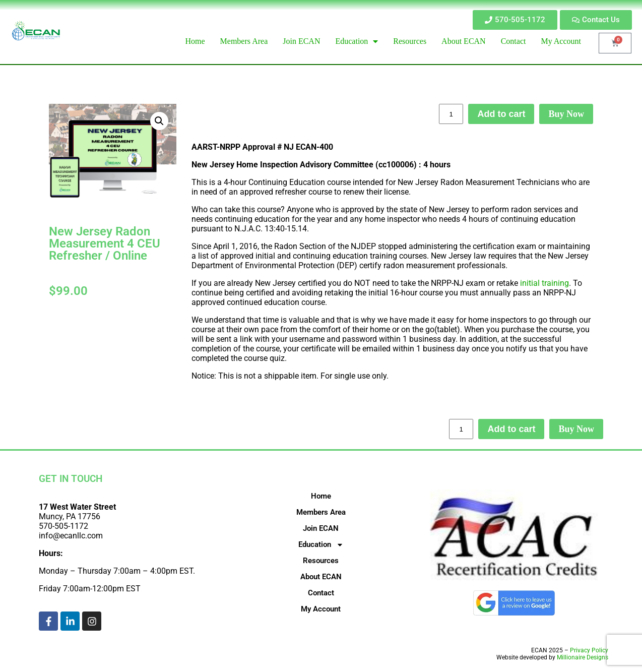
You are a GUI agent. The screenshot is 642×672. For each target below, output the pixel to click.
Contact (321, 593)
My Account (321, 609)
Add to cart (501, 114)
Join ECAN (321, 528)
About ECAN (321, 577)
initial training (543, 283)
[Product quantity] (451, 114)
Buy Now (566, 114)
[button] (159, 121)
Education (321, 544)
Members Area (321, 512)
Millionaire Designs (583, 657)
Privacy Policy (589, 650)
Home (321, 496)
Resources (321, 561)
